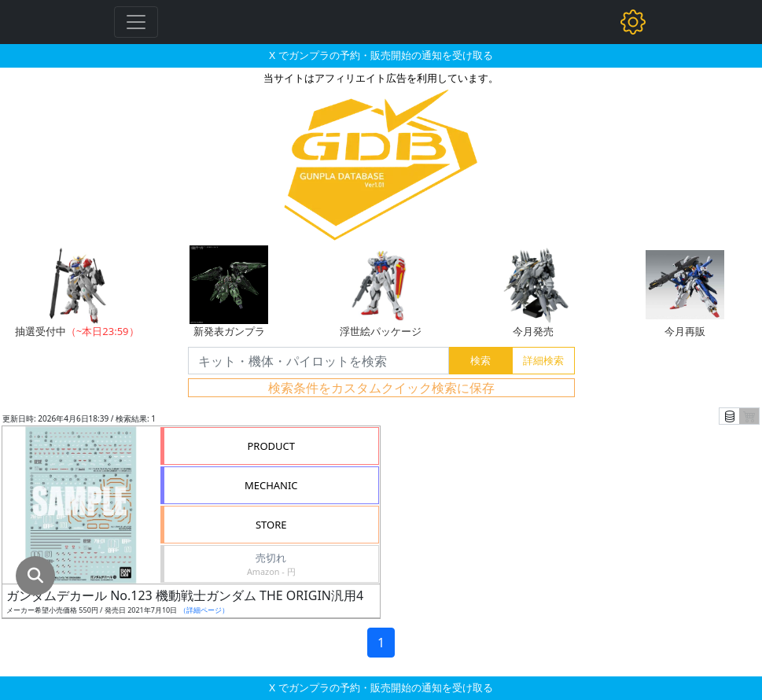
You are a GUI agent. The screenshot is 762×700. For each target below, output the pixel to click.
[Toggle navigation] (136, 22)
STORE (271, 525)
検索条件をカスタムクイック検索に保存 (381, 388)
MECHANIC (271, 485)
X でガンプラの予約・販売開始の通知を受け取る (381, 55)
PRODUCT (271, 446)
